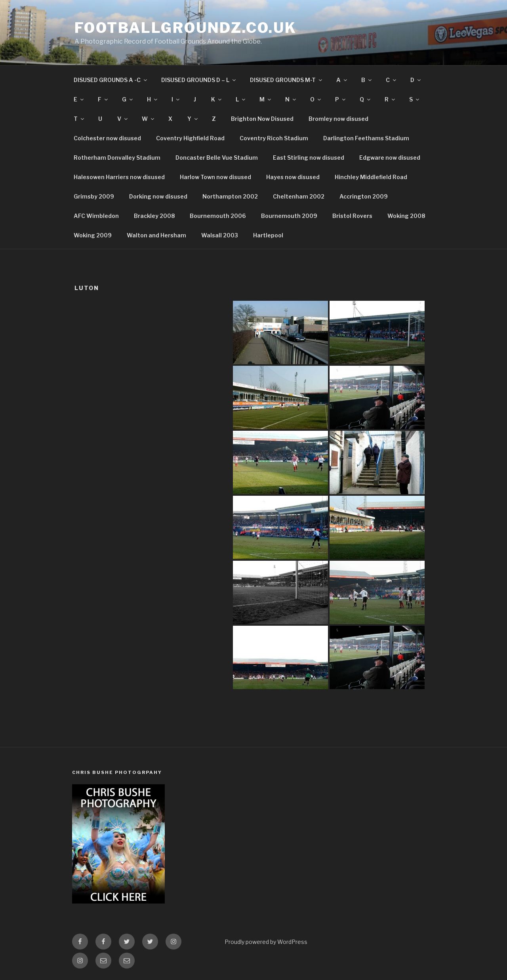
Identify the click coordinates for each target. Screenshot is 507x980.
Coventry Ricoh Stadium (274, 138)
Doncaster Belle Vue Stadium (217, 158)
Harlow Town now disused (215, 177)
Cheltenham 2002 (299, 196)
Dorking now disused (158, 196)
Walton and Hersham (156, 235)
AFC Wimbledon (96, 216)
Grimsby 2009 (94, 196)
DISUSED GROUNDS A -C (111, 80)
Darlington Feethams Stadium (366, 138)
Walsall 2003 (220, 235)
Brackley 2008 (154, 216)
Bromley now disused (338, 119)
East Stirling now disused (309, 158)
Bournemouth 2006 (218, 216)
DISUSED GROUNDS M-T (287, 80)
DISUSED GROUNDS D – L (199, 80)
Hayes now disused (293, 177)
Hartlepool (268, 235)
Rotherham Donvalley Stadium (117, 158)
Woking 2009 (93, 235)
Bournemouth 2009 (289, 216)
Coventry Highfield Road (190, 138)
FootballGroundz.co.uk (185, 28)
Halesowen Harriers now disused (119, 177)
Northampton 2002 (230, 196)
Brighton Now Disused (262, 119)
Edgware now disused (390, 158)
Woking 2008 (406, 216)
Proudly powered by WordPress (266, 942)
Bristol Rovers (352, 216)
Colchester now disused (107, 138)
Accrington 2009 (364, 196)
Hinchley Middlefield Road (371, 177)
